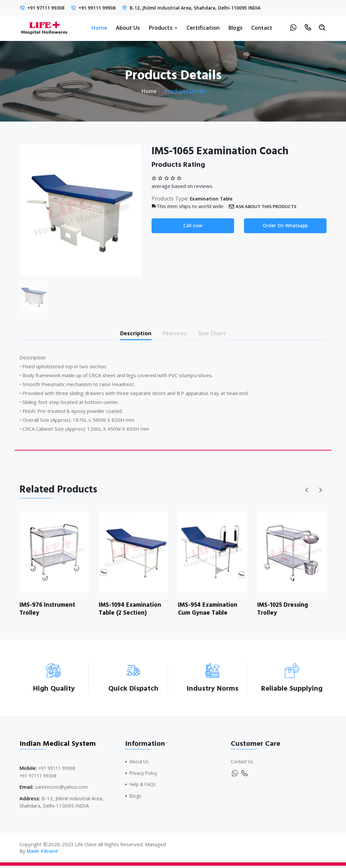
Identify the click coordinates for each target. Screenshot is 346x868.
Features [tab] (176, 334)
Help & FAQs (144, 786)
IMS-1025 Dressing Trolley (285, 611)
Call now (193, 226)
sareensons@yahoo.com (63, 789)
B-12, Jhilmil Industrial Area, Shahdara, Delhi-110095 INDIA (208, 8)
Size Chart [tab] (219, 334)
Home (99, 28)
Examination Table (213, 199)
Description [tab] (130, 334)
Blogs (235, 28)
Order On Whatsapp (285, 226)
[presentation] (308, 492)
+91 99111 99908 (104, 8)
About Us (128, 28)
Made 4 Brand (43, 853)
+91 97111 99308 (48, 8)
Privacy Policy (145, 775)
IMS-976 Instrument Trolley (50, 611)
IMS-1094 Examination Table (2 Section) (132, 611)
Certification (203, 28)
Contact (262, 28)
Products (163, 28)
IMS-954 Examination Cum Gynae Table (210, 611)
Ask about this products (266, 206)
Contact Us (243, 764)
